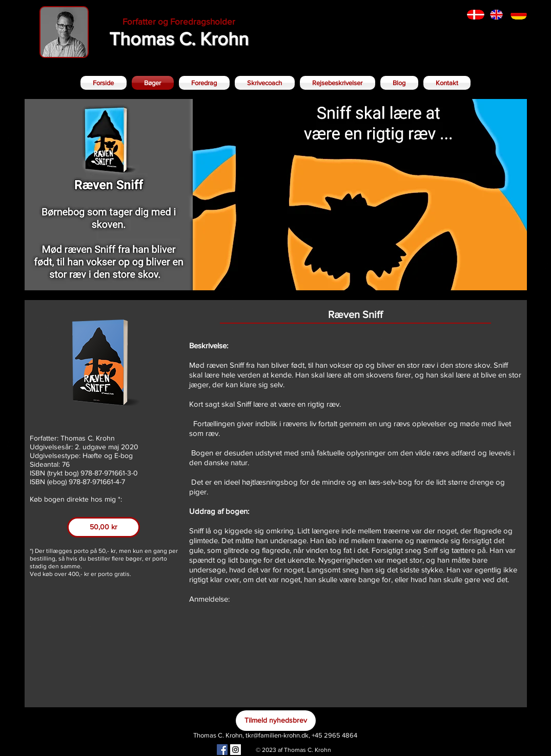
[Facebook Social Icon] (222, 750)
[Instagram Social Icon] (236, 750)
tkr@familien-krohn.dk (277, 735)
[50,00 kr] (104, 527)
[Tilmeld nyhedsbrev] (276, 721)
